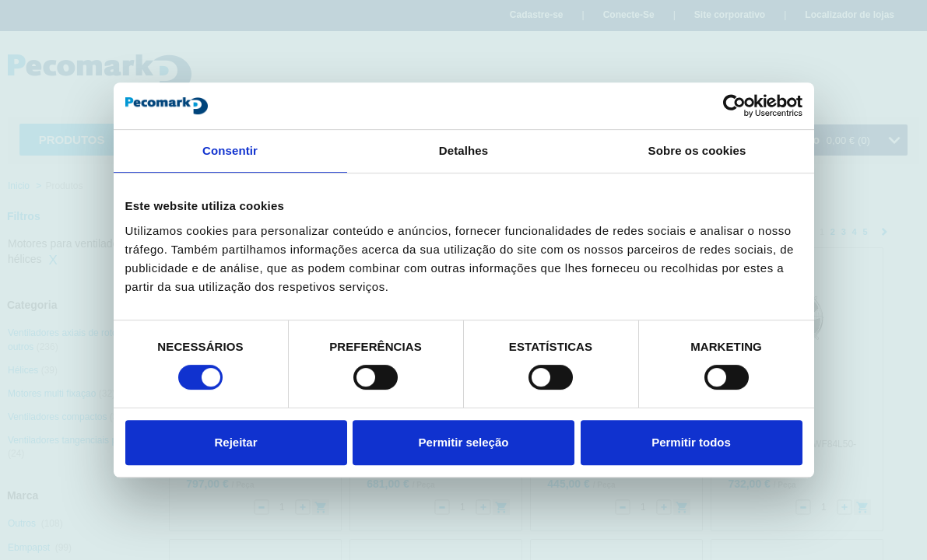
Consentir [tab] (230, 150)
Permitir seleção (464, 442)
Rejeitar (235, 442)
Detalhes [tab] (464, 150)
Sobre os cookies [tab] (697, 150)
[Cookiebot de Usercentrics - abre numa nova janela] (734, 106)
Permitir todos (691, 442)
